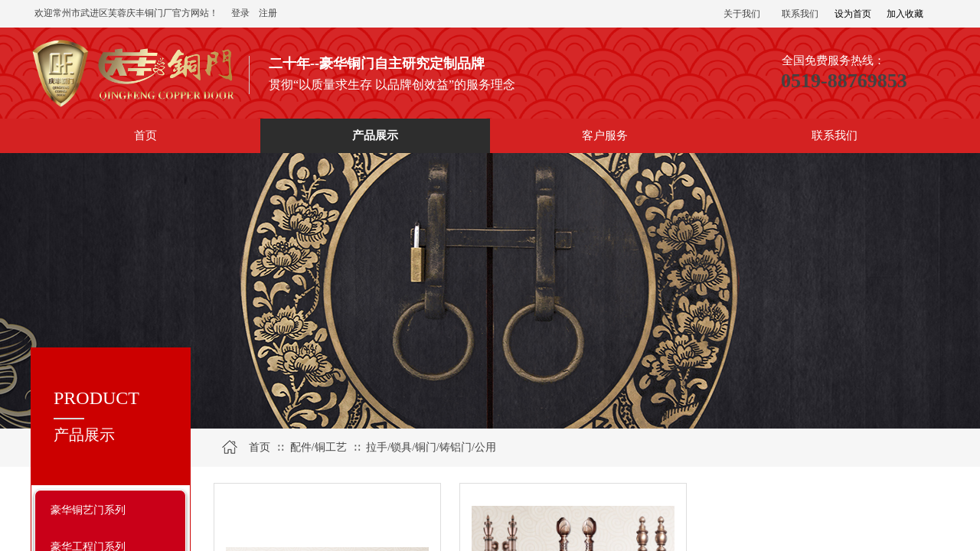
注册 (268, 13)
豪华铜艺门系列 (88, 510)
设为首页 (853, 14)
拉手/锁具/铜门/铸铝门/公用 (431, 447)
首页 (260, 447)
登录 (240, 13)
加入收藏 (905, 14)
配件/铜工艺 (318, 447)
